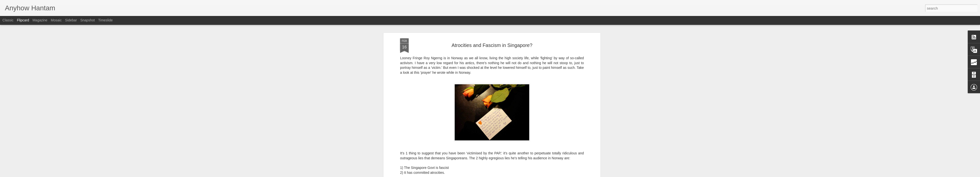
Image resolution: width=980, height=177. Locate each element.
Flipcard (23, 20)
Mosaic (56, 20)
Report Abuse (520, 174)
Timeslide (105, 20)
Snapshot (88, 20)
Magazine (40, 20)
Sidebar (71, 20)
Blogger (505, 174)
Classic (8, 20)
